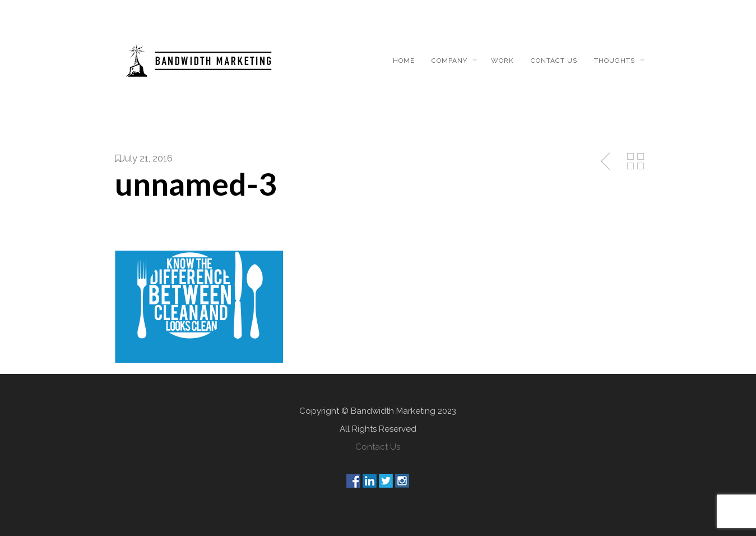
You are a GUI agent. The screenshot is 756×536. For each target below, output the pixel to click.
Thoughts (614, 61)
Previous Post (606, 161)
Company (449, 61)
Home (404, 61)
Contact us (554, 61)
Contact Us (378, 447)
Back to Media (636, 161)
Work (502, 61)
